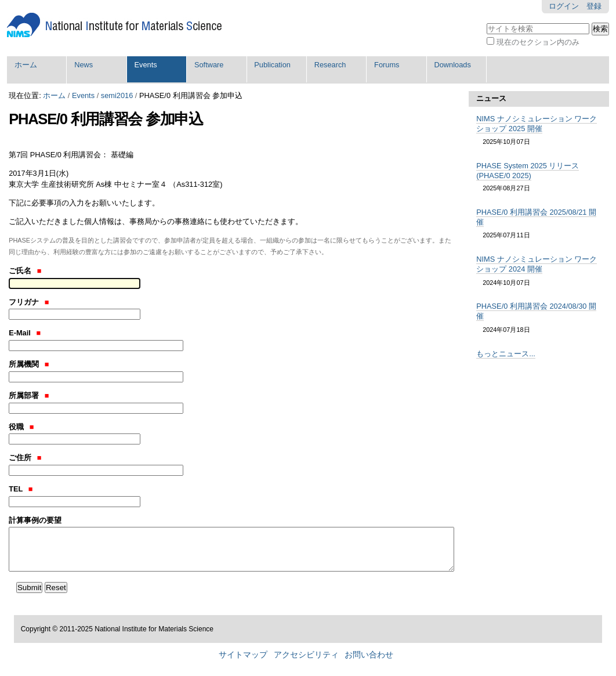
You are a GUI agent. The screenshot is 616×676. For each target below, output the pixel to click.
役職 (21, 427)
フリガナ (29, 302)
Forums (387, 65)
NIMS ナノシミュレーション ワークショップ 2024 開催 (537, 264)
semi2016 (117, 95)
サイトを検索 (486, 22)
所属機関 (29, 364)
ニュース (491, 98)
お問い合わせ (369, 655)
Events (146, 65)
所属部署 (29, 395)
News (84, 65)
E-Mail (25, 333)
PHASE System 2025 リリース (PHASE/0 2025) (528, 171)
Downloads (452, 65)
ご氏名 (25, 271)
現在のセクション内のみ (538, 42)
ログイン (564, 6)
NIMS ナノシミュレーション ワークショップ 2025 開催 (537, 124)
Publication (272, 65)
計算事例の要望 (35, 520)
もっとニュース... (506, 354)
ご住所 (25, 458)
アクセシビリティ (306, 655)
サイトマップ (243, 655)
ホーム (26, 65)
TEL (21, 489)
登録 (594, 6)
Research (330, 65)
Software (209, 65)
